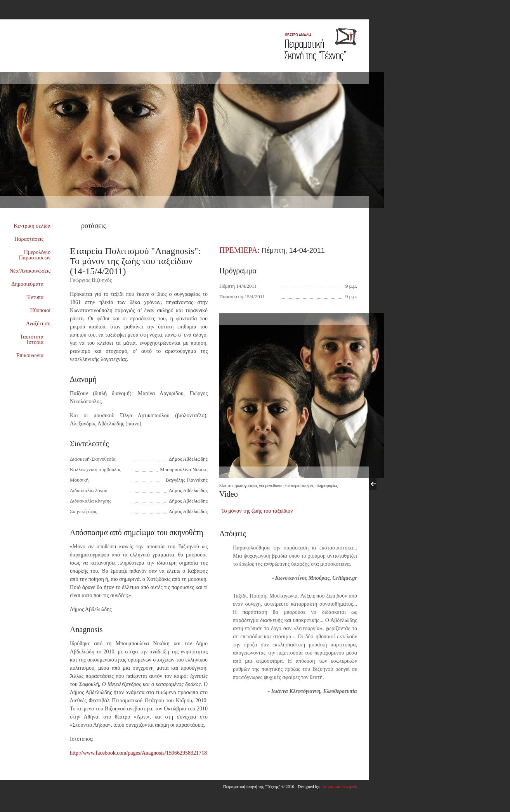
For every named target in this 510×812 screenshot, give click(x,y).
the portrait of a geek (339, 786)
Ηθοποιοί (40, 310)
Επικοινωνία (33, 355)
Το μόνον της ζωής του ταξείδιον (257, 511)
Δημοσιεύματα (31, 284)
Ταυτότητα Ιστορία (35, 339)
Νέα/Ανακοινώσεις (30, 271)
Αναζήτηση (38, 324)
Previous (373, 484)
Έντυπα (39, 297)
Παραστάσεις (32, 239)
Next (380, 484)
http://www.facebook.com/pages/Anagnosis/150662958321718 (138, 753)
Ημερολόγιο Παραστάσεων (35, 255)
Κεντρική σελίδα (32, 226)
